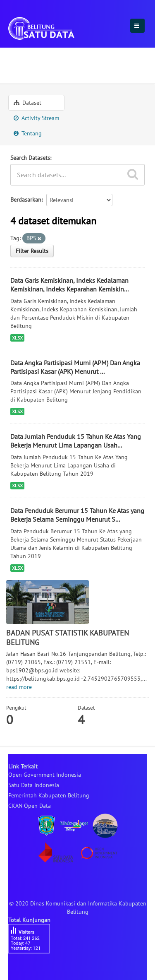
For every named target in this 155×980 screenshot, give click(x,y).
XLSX (17, 338)
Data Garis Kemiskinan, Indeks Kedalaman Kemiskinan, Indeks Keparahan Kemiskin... (69, 285)
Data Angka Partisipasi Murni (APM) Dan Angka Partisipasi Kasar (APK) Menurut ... (75, 367)
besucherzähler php (33, 968)
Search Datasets (30, 158)
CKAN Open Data (30, 806)
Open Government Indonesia (45, 775)
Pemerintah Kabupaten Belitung (49, 795)
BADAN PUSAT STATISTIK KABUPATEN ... (75, 69)
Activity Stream (36, 118)
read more (19, 687)
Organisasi (27, 55)
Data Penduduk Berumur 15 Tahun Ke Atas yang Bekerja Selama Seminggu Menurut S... (77, 515)
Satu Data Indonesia (34, 785)
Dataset (27, 103)
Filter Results (32, 251)
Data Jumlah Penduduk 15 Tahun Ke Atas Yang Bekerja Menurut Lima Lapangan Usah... (76, 441)
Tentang (28, 133)
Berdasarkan (26, 200)
